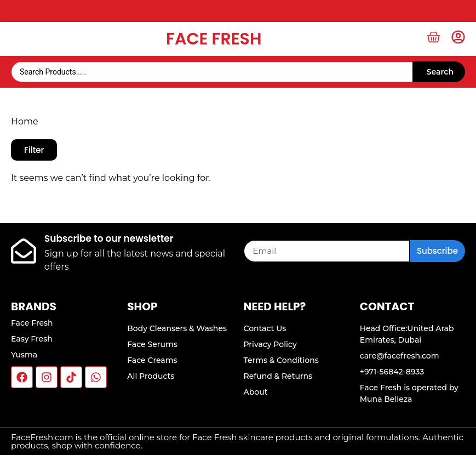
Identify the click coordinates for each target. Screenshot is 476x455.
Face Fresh (214, 39)
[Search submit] (439, 72)
